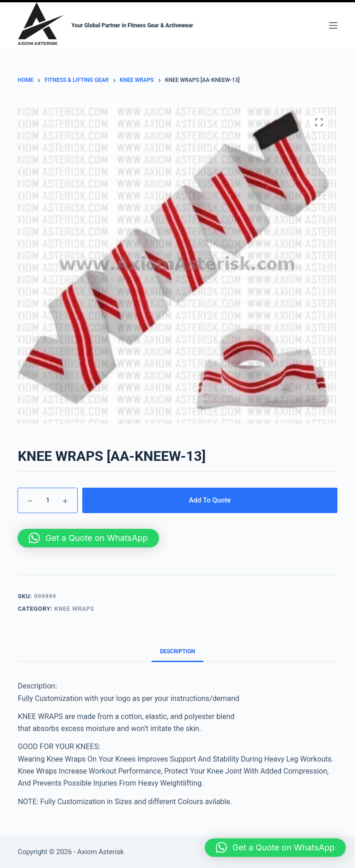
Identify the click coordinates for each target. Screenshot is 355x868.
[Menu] (333, 25)
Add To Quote (210, 500)
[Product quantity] (48, 500)
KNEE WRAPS (74, 609)
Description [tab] (177, 651)
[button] (88, 538)
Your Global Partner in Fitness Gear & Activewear (132, 25)
